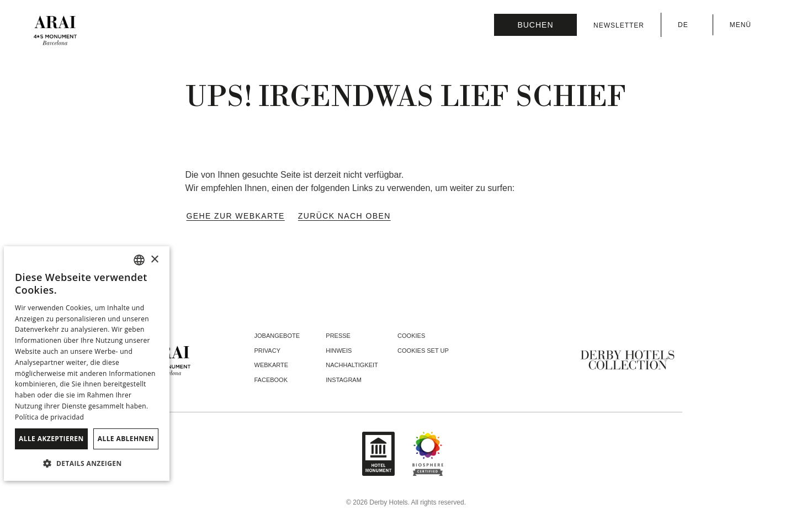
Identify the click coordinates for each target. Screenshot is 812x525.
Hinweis (339, 351)
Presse (338, 336)
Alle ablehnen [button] (126, 439)
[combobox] (139, 260)
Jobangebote (277, 336)
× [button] (154, 260)
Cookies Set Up (423, 351)
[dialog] (87, 364)
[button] (87, 463)
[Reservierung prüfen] (535, 25)
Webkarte (272, 365)
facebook (271, 380)
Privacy (267, 351)
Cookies (411, 336)
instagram (344, 380)
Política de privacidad (49, 417)
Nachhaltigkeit (352, 365)
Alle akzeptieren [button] (51, 439)
